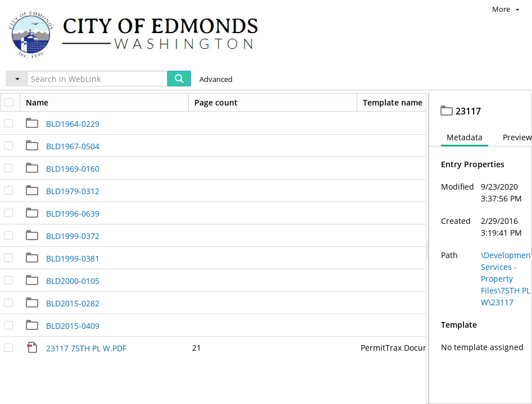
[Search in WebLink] (97, 79)
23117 (331, 104)
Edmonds (43, 104)
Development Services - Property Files (163, 104)
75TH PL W (285, 104)
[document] (481, 261)
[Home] (139, 34)
